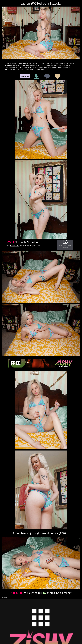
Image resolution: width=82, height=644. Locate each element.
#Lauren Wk (25, 76)
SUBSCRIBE (10, 242)
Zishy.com (14, 246)
